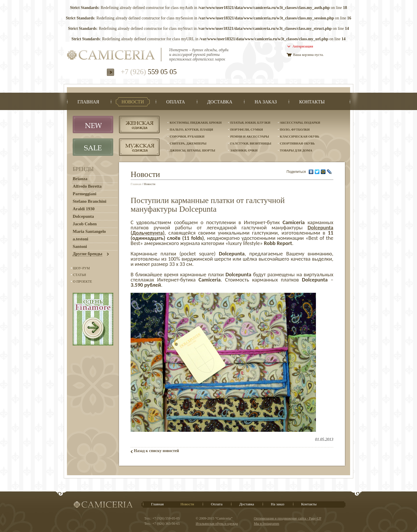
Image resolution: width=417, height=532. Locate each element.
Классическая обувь (300, 136)
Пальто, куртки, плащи (191, 129)
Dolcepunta (83, 216)
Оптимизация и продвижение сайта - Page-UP (287, 518)
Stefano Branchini (89, 201)
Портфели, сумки (247, 129)
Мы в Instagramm (266, 524)
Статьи (79, 275)
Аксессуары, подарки (300, 123)
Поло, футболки (295, 129)
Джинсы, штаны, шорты (192, 150)
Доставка (247, 504)
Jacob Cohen (85, 224)
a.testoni (81, 239)
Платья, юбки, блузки (250, 123)
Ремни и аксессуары (250, 136)
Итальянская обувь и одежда (217, 524)
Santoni (80, 246)
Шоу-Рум (81, 268)
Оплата (217, 504)
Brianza (80, 179)
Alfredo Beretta (87, 186)
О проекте (83, 281)
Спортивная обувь (297, 143)
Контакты (309, 504)
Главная (136, 184)
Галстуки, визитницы (251, 143)
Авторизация (303, 46)
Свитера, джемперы (188, 143)
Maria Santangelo (89, 231)
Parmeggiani (85, 194)
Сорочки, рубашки (187, 136)
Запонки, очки (244, 150)
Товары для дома (296, 150)
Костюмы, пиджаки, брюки (196, 123)
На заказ (277, 504)
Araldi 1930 (84, 209)
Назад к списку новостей (156, 451)
